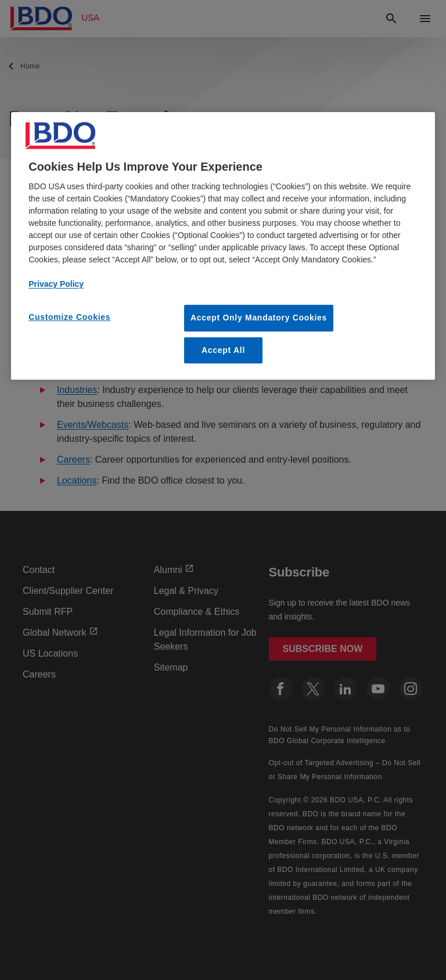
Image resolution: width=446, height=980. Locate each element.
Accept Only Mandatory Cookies (259, 318)
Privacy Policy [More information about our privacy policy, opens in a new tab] (56, 284)
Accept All (223, 350)
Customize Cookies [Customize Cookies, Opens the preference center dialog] (69, 317)
